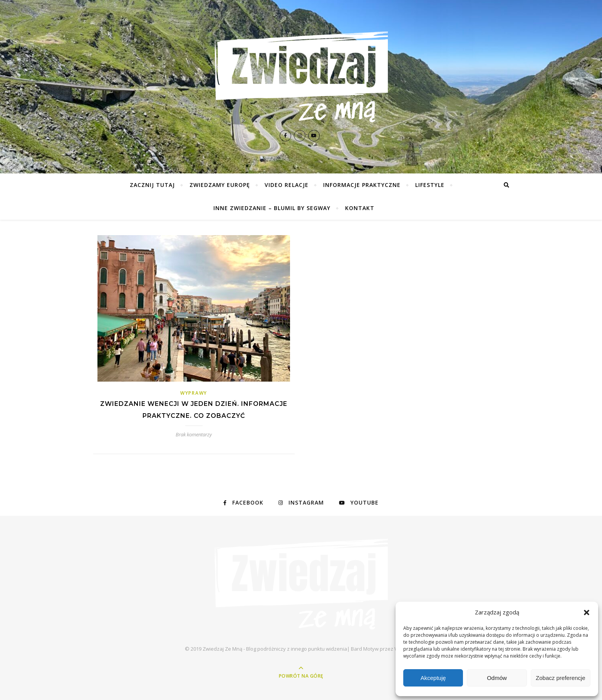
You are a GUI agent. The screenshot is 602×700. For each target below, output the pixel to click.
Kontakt (360, 208)
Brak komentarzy (194, 434)
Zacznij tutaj (152, 185)
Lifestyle (430, 185)
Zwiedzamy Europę (220, 185)
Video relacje (287, 185)
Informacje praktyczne (362, 185)
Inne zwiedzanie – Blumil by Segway (272, 208)
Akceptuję (433, 678)
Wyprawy (194, 393)
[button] (587, 612)
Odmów (497, 678)
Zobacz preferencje (560, 678)
